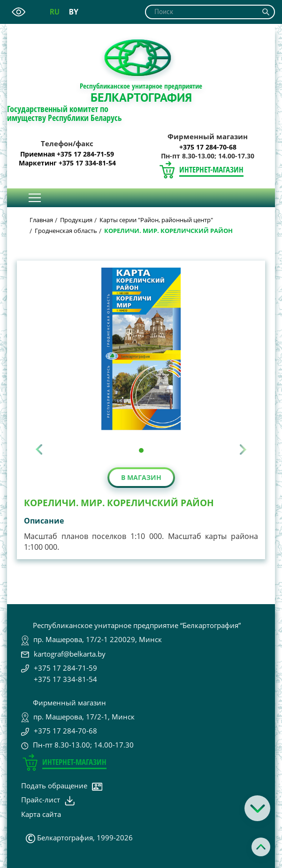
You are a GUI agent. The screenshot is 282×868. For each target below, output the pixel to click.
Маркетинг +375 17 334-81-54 (67, 163)
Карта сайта (41, 814)
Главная (41, 220)
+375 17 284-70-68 (208, 147)
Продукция (76, 220)
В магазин (141, 477)
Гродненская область (66, 231)
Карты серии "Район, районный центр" (156, 220)
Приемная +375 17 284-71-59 (67, 154)
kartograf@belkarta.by (70, 654)
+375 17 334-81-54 (65, 679)
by (74, 12)
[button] (141, 450)
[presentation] (39, 449)
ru (55, 12)
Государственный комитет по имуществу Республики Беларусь (65, 113)
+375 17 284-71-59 (65, 668)
